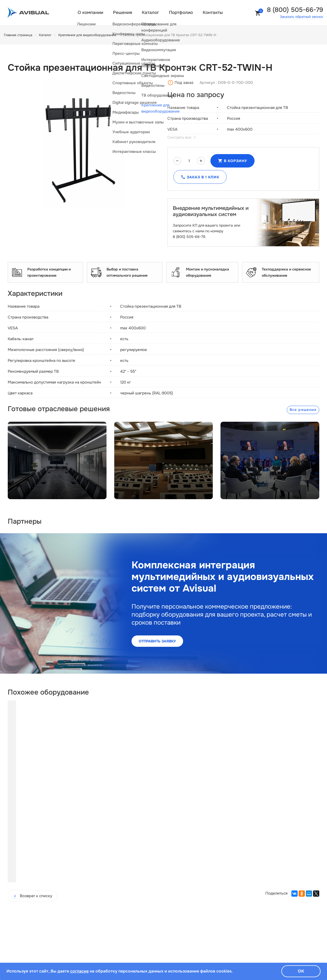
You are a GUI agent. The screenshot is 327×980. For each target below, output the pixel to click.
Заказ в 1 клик (200, 177)
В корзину (232, 161)
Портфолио (181, 13)
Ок (301, 971)
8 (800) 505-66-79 (295, 10)
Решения (122, 13)
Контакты (213, 13)
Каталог (150, 13)
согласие (79, 971)
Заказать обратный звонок (301, 17)
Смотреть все (181, 137)
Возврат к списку (32, 844)
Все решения (303, 410)
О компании (90, 13)
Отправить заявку (157, 641)
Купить (51, 821)
